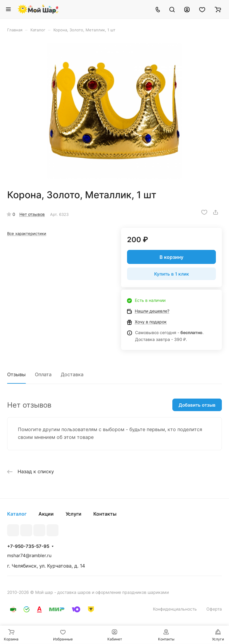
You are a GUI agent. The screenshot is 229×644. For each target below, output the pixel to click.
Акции (46, 514)
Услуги (74, 514)
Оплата (43, 374)
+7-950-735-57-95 (28, 546)
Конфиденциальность (175, 609)
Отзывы (16, 374)
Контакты (105, 514)
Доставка (72, 374)
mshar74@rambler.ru (29, 555)
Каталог (17, 514)
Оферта (214, 609)
